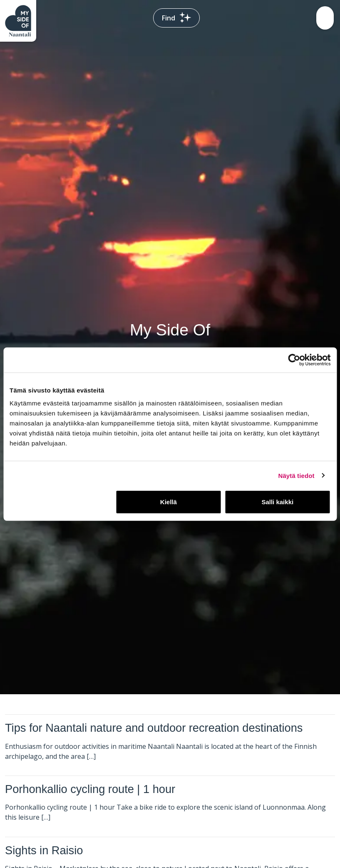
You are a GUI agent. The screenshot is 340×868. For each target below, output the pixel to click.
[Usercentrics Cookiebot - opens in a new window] (294, 360)
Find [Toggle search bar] (176, 18)
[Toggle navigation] (325, 18)
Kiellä (169, 502)
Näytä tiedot (297, 475)
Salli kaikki (277, 502)
